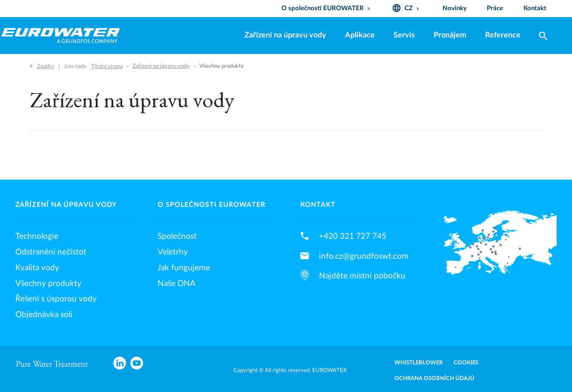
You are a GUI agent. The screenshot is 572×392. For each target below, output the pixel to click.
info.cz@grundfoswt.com (364, 256)
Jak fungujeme (184, 268)
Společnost (177, 236)
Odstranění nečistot (51, 252)
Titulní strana (107, 66)
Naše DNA (177, 283)
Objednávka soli (44, 315)
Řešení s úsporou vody (56, 299)
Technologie (37, 236)
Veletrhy (173, 252)
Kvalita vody (37, 268)
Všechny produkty (48, 283)
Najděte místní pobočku (362, 276)
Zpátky (46, 66)
